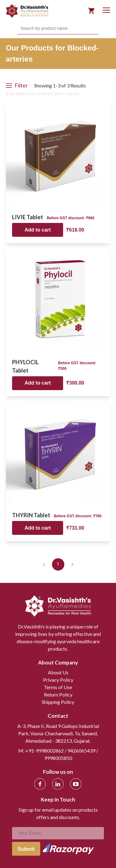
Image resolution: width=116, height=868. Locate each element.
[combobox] (21, 29)
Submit (26, 849)
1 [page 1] (58, 564)
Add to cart (38, 230)
